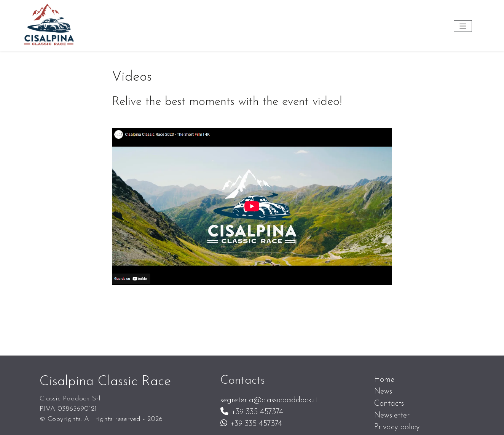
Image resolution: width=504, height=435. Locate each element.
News (383, 391)
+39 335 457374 (252, 412)
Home (384, 380)
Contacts (389, 404)
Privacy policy (397, 427)
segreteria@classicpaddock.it (269, 400)
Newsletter (392, 415)
